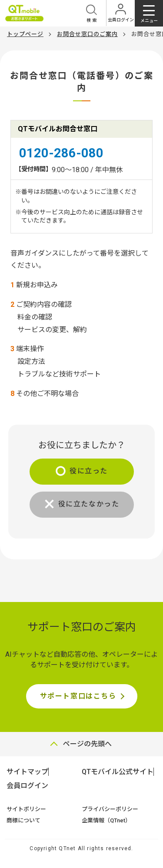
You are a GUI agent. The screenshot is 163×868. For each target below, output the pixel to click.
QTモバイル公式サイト (118, 772)
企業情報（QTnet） (106, 820)
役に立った (89, 471)
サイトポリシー (26, 809)
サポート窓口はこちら (78, 696)
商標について (23, 820)
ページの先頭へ (87, 744)
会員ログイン (27, 786)
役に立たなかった (89, 504)
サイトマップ (27, 772)
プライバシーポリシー (110, 809)
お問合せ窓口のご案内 (87, 34)
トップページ (25, 34)
